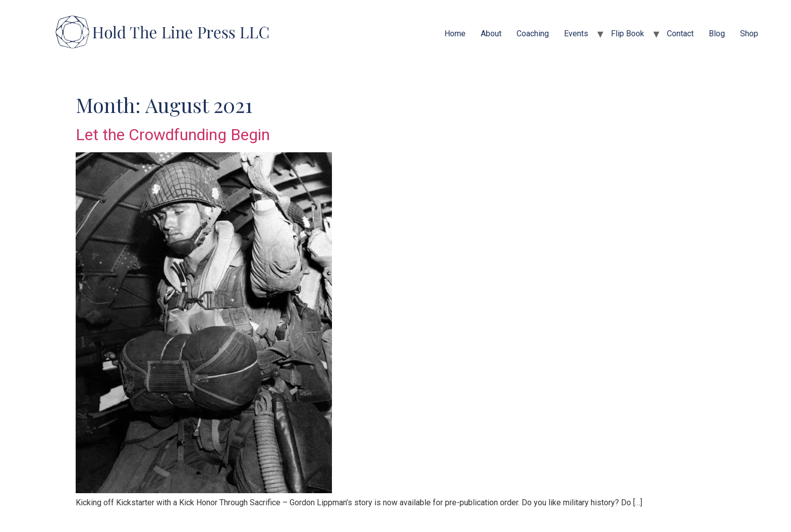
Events (576, 34)
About (491, 34)
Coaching (533, 34)
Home (455, 34)
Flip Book (628, 34)
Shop (749, 34)
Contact (680, 34)
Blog (717, 34)
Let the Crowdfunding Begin (173, 135)
